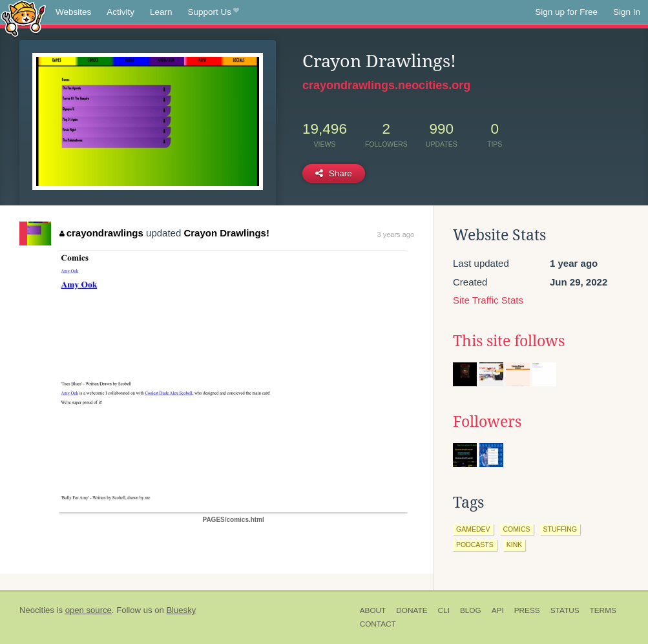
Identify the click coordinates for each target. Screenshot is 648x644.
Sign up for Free (566, 12)
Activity (120, 12)
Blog (471, 610)
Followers (487, 422)
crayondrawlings (101, 233)
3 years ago (396, 234)
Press (527, 610)
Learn (161, 12)
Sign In (627, 12)
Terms (603, 610)
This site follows (509, 341)
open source (89, 610)
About (373, 610)
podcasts (475, 545)
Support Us (214, 12)
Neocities (37, 610)
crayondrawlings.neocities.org (386, 85)
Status (565, 610)
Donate (412, 610)
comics (517, 529)
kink (515, 545)
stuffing (560, 529)
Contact (378, 624)
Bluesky (181, 610)
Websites (73, 12)
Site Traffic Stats (488, 300)
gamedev (473, 529)
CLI (444, 610)
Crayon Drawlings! (226, 233)
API (498, 610)
